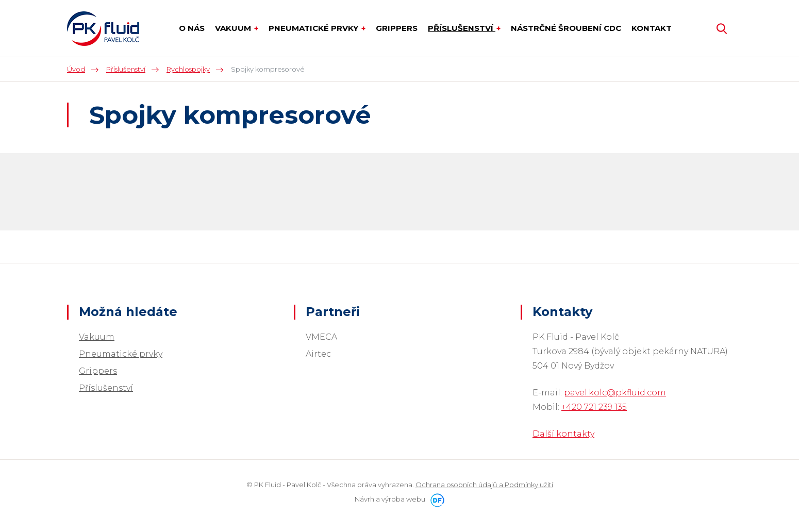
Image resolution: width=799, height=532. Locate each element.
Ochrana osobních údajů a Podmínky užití (484, 485)
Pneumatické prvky (121, 354)
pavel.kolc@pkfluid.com (615, 393)
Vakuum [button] (234, 28)
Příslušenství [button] (462, 28)
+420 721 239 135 (594, 407)
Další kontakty (563, 434)
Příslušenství (106, 388)
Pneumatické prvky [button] (314, 28)
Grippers (98, 371)
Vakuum (97, 337)
